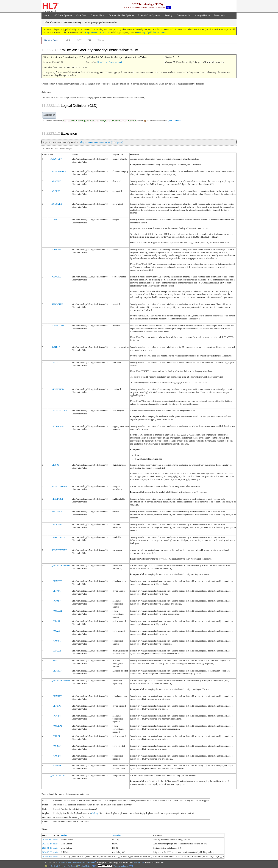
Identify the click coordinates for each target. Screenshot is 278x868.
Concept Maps (97, 15)
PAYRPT (57, 746)
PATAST (56, 621)
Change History (203, 15)
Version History (86, 866)
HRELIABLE (58, 499)
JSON (79, 40)
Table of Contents (58, 866)
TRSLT (55, 362)
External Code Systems (149, 15)
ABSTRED (56, 181)
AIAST (56, 660)
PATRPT (56, 736)
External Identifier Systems (121, 15)
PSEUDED (56, 276)
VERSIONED (58, 389)
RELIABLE (57, 511)
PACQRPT (57, 726)
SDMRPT (57, 765)
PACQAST (57, 611)
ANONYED (57, 204)
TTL (90, 40)
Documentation (184, 15)
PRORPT (57, 755)
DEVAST (57, 591)
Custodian (117, 835)
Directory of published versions (151, 32)
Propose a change (122, 866)
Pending (168, 15)
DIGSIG (55, 465)
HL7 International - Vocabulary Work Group (75, 862)
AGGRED (56, 191)
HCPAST (57, 600)
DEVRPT (57, 706)
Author (64, 835)
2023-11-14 (47, 843)
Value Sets (81, 15)
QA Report (72, 866)
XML (68, 40)
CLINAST (57, 581)
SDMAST (57, 650)
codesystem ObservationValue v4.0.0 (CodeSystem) (101, 142)
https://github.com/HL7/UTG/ (95, 32)
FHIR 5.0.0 (137, 862)
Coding (94, 813)
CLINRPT (57, 696)
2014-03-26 (47, 856)
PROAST (57, 641)
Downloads (219, 15)
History (101, 40)
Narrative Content (52, 40)
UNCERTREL (58, 524)
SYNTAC (56, 347)
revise (56, 839)
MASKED (56, 249)
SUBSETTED (58, 325)
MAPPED (56, 219)
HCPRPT (57, 715)
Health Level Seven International (111, 62)
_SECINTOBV (174, 120)
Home (46, 15)
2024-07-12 (47, 839)
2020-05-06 (47, 852)
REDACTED (57, 304)
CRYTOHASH (58, 426)
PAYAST (56, 631)
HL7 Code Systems (63, 15)
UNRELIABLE (58, 537)
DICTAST (57, 670)
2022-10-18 (47, 848)
